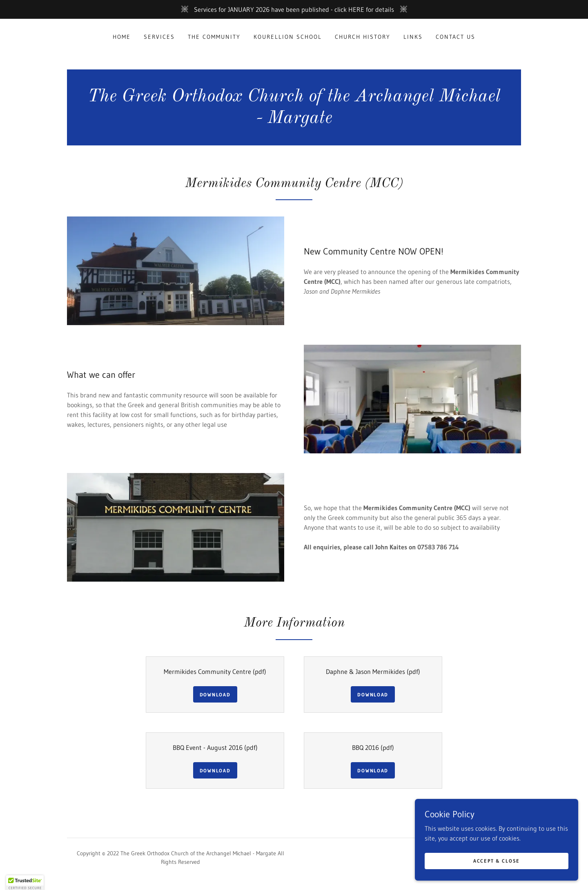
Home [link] (122, 37)
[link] (294, 120)
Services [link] (159, 37)
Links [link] (413, 37)
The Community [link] (214, 37)
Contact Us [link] (455, 37)
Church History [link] (363, 37)
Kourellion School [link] (288, 37)
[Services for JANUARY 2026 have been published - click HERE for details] (294, 9)
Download (215, 695)
